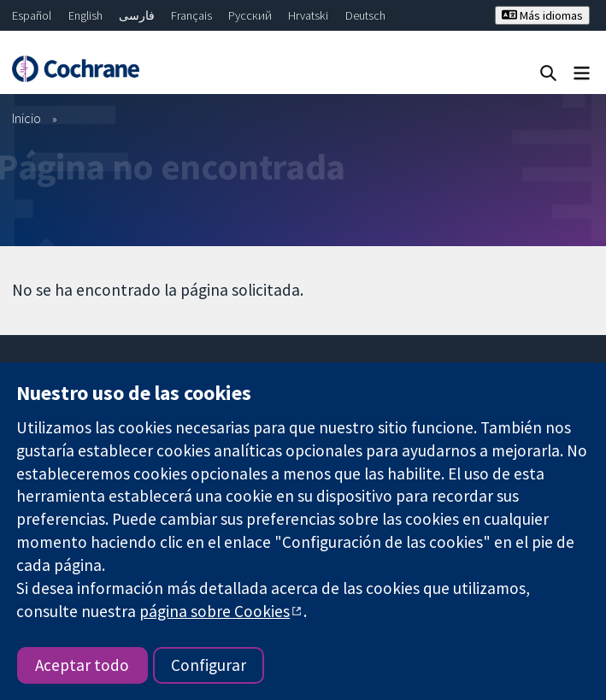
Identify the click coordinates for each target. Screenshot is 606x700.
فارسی (137, 15)
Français (191, 15)
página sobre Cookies (215, 611)
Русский (250, 15)
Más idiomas (542, 15)
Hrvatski (308, 15)
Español (32, 15)
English (85, 15)
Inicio (26, 118)
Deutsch (365, 15)
